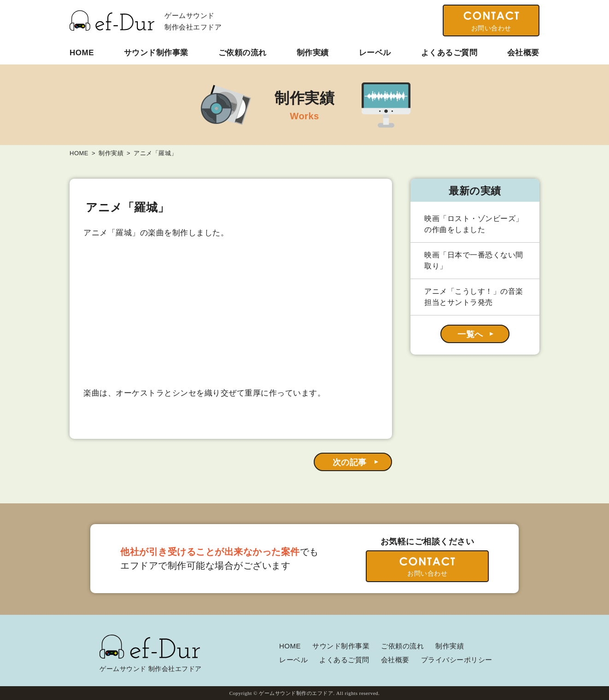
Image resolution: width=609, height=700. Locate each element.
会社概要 (523, 53)
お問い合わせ (491, 28)
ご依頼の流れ (243, 53)
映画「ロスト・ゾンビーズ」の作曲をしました (474, 224)
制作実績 (313, 53)
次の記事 (350, 462)
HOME (82, 53)
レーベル (375, 53)
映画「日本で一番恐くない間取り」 (474, 260)
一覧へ (470, 334)
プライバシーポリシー (457, 660)
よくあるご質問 (449, 53)
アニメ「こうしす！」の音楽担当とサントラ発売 (474, 297)
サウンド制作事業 (156, 53)
